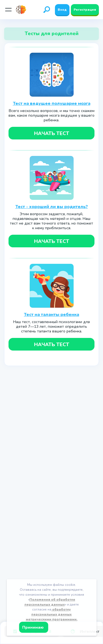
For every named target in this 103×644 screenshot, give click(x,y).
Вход (62, 10)
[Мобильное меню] (8, 10)
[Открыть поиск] (47, 10)
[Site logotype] (23, 10)
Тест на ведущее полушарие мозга (52, 103)
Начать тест (52, 133)
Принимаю (34, 627)
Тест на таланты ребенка (51, 315)
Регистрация (85, 10)
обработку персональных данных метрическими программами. (52, 614)
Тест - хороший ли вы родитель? (52, 207)
